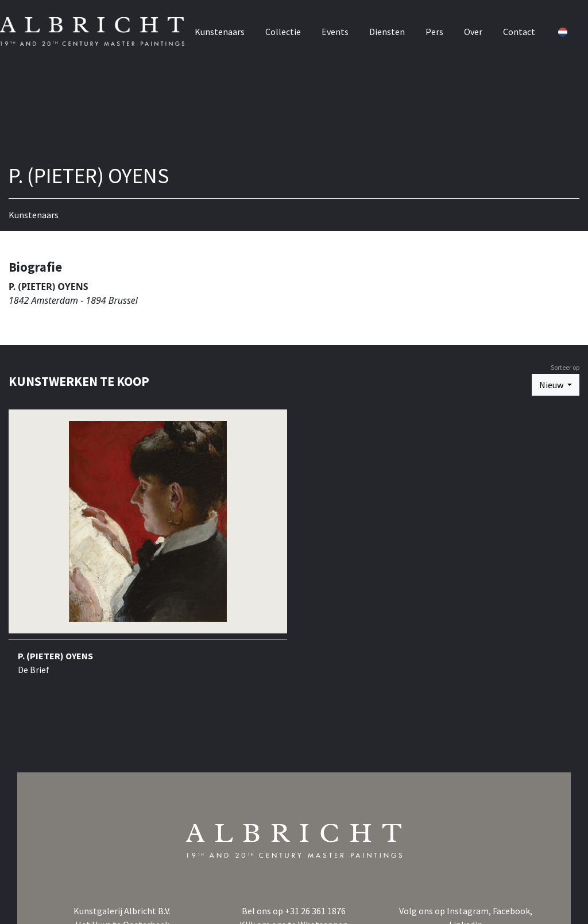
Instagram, (470, 911)
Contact (528, 27)
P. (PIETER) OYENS (55, 656)
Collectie (292, 27)
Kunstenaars (229, 27)
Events (344, 27)
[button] (571, 27)
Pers (444, 27)
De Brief (34, 670)
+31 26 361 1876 (315, 911)
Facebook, (512, 911)
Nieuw (552, 385)
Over (482, 27)
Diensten (396, 27)
